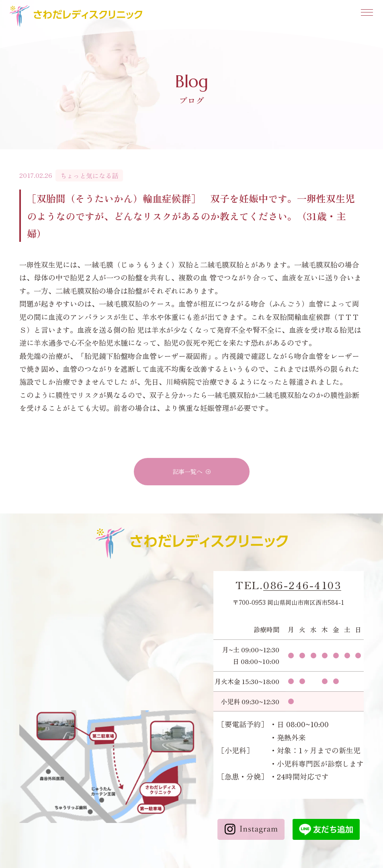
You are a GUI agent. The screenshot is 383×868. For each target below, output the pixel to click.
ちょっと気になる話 (89, 175)
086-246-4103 (302, 585)
